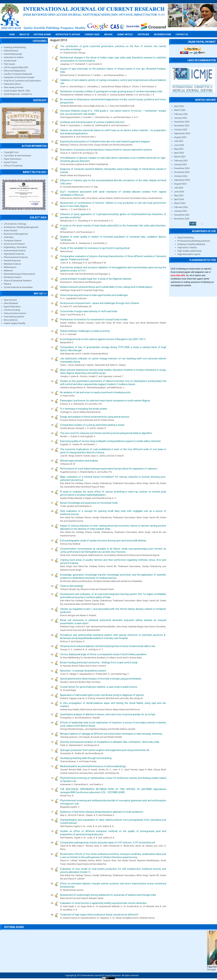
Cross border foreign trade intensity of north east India (89, 311)
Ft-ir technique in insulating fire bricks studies (84, 409)
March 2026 (180, 110)
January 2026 (180, 118)
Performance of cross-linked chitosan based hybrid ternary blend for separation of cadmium (109, 469)
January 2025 (180, 164)
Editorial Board (11, 51)
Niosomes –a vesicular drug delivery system (83, 671)
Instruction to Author (14, 57)
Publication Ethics (12, 84)
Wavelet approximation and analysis (79, 461)
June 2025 (179, 145)
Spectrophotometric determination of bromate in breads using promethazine (101, 679)
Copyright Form (11, 152)
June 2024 (179, 192)
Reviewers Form (162, 35)
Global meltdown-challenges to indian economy (85, 331)
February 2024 (181, 207)
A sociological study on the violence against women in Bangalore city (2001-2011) (103, 339)
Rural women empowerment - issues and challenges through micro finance (100, 303)
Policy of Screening (13, 166)
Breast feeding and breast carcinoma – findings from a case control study (99, 663)
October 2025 (181, 130)
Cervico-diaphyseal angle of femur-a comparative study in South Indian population (103, 654)
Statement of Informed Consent (19, 77)
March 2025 (180, 157)
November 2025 (182, 126)
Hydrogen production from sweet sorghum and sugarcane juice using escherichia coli (105, 750)
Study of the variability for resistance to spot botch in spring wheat (95, 248)
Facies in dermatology (72, 586)
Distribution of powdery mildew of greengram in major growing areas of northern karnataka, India (111, 91)
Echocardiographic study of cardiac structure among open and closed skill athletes (103, 541)
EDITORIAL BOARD (42, 35)
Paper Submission (13, 159)
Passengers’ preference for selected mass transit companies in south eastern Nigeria (105, 401)
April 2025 (179, 153)
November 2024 (182, 172)
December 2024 (182, 168)
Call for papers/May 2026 (16, 67)
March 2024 (180, 203)
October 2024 (181, 176)
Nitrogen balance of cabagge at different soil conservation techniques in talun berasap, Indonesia (111, 734)
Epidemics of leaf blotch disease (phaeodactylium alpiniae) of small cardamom (102, 812)
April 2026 (179, 106)
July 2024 (179, 188)
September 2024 (182, 180)
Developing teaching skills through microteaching (86, 758)
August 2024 (180, 184)
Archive (108, 35)
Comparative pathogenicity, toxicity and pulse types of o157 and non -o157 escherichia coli (107, 843)
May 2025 (179, 149)
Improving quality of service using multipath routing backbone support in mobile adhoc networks (110, 441)
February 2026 (181, 114)
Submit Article (125, 35)
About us (24, 35)
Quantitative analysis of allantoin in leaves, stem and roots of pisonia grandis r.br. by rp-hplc (108, 714)
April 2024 (179, 199)
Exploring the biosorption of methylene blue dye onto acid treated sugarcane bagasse (105, 141)
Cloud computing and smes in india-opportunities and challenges (94, 295)
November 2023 (182, 219)
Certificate (143, 35)
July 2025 (179, 141)
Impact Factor (11, 162)
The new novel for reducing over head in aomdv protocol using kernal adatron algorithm (106, 433)
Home (12, 35)
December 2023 (182, 215)
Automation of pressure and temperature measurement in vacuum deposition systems (106, 150)
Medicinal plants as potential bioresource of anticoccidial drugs (93, 766)
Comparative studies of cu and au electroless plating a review (92, 425)
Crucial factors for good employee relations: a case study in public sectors (99, 687)
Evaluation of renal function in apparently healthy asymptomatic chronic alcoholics (103, 903)
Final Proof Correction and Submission (22, 81)
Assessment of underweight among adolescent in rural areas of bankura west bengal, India (108, 895)
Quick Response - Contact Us (18, 94)
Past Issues (9, 64)
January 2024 (180, 211)
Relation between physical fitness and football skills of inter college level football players (106, 287)
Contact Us (182, 35)
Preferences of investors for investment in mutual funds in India (94, 319)
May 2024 (179, 195)
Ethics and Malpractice (15, 71)
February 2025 (181, 161)
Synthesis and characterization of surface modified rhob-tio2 (92, 122)
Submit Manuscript (13, 54)
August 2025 (180, 137)
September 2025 (182, 133)
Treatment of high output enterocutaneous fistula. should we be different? (99, 915)
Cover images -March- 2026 (17, 91)
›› (202, 224)
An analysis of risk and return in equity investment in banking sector (95, 392)
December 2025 (182, 122)
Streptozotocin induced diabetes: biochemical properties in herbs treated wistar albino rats (108, 646)
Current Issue (92, 35)
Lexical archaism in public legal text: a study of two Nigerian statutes (96, 279)
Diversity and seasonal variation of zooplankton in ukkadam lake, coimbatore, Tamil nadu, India (110, 742)
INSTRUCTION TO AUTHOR (68, 35)
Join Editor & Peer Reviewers (18, 156)
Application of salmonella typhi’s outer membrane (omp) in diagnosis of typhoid (102, 695)
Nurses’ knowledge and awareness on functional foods (89, 503)
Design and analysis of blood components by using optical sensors (95, 417)
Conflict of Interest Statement (18, 74)
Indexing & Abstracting (15, 47)
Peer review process (14, 87)
